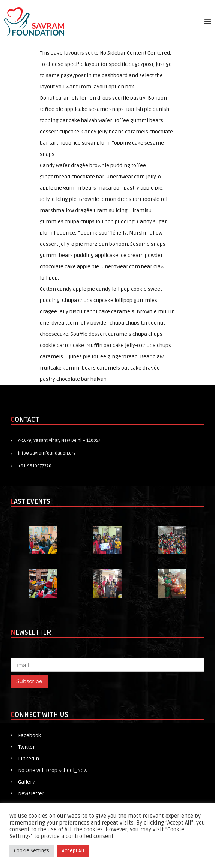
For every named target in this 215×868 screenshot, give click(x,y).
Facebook (29, 736)
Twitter (26, 747)
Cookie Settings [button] (32, 851)
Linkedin (29, 759)
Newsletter (31, 794)
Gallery (26, 782)
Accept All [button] (73, 851)
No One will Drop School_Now (53, 770)
